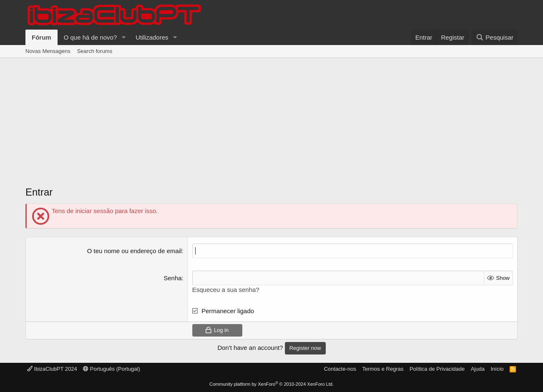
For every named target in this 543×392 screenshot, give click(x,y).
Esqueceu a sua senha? (226, 290)
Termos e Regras (383, 369)
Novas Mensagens (48, 51)
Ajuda (478, 369)
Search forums (95, 51)
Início (497, 369)
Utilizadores (152, 37)
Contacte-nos (340, 369)
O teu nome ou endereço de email (134, 251)
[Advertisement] (271, 125)
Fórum (41, 37)
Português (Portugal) (112, 369)
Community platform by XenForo (271, 384)
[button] (123, 37)
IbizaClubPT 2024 (52, 369)
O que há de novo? (90, 37)
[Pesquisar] (495, 37)
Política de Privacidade (437, 369)
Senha (172, 278)
